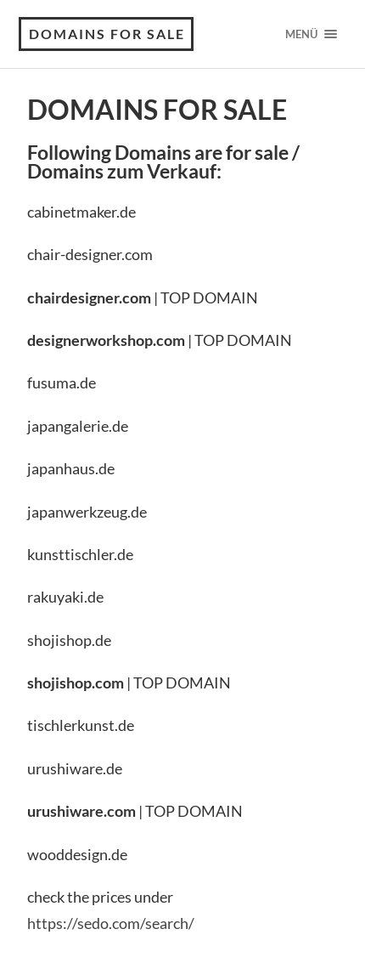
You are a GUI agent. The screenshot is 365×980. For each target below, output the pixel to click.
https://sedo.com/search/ (111, 923)
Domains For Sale (107, 34)
